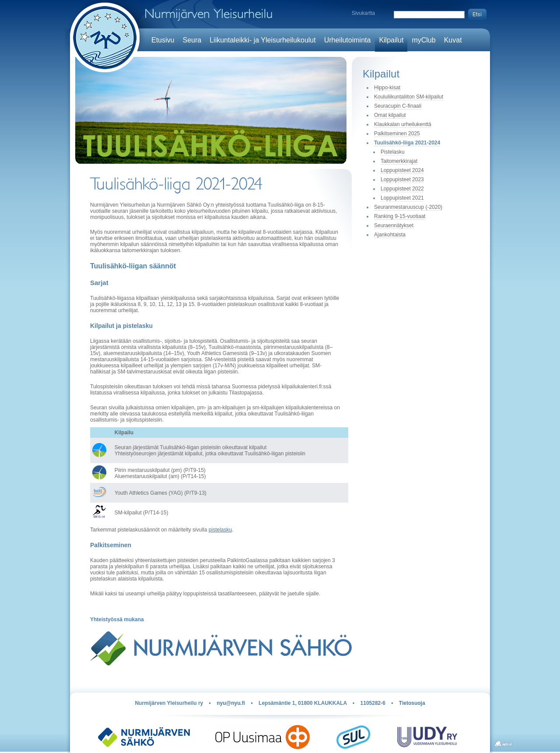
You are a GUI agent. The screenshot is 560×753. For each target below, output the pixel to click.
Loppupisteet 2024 (402, 170)
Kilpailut (391, 40)
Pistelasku (393, 152)
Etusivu (163, 40)
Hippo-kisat (387, 88)
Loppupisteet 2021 (402, 198)
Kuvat (453, 40)
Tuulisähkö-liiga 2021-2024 (407, 143)
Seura (192, 40)
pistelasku (220, 530)
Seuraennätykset (394, 225)
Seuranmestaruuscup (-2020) (408, 207)
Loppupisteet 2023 (402, 179)
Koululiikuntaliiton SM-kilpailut (409, 97)
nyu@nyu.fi (231, 703)
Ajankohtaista (390, 235)
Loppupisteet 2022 (402, 189)
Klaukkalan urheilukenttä (403, 124)
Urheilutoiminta (348, 40)
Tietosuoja (412, 703)
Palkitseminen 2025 (397, 134)
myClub (423, 40)
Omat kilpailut (390, 115)
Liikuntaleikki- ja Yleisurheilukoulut (263, 40)
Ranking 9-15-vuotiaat (400, 216)
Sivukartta (363, 13)
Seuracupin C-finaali (398, 106)
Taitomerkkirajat (399, 161)
